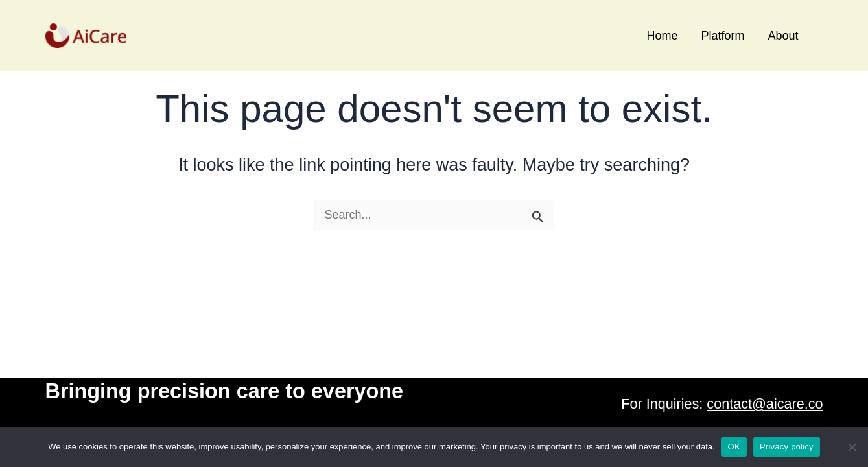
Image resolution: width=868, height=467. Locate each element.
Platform (722, 36)
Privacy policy (787, 447)
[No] (852, 447)
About (783, 36)
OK (734, 447)
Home (662, 36)
